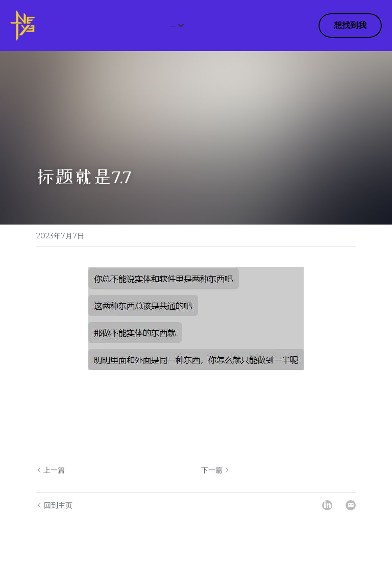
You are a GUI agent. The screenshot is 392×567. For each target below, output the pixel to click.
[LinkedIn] (327, 505)
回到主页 (54, 505)
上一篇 (51, 470)
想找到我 (350, 25)
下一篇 (215, 470)
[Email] (351, 505)
